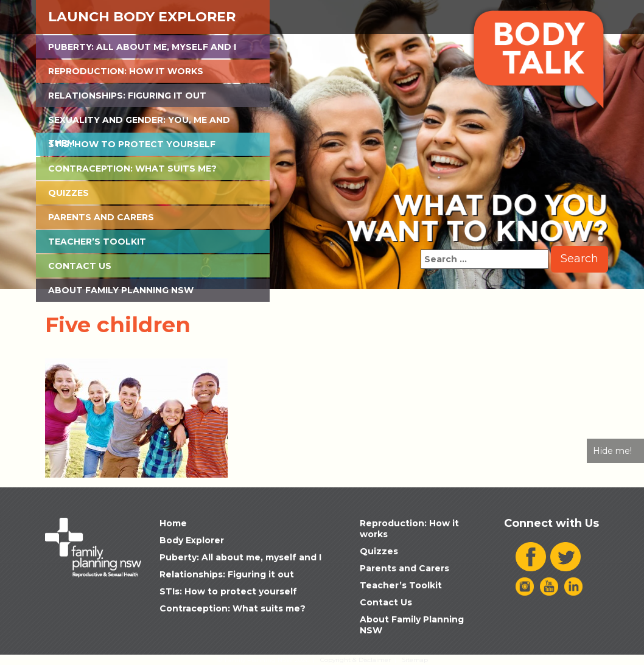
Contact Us (80, 266)
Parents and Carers (101, 217)
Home (173, 523)
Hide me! (612, 451)
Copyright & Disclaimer (355, 660)
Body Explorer (192, 540)
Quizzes (68, 193)
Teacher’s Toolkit (97, 242)
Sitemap (415, 660)
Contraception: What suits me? (132, 169)
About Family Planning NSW (121, 290)
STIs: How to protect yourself (132, 144)
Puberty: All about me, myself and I (142, 47)
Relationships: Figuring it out (127, 96)
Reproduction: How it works (126, 71)
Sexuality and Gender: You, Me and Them (139, 123)
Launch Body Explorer (142, 17)
